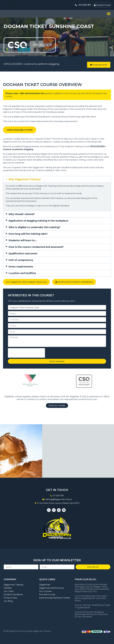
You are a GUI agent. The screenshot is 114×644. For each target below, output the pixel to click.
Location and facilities (22, 273)
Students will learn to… (23, 240)
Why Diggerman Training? (25, 179)
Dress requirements (21, 267)
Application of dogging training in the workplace (38, 221)
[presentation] (26, 353)
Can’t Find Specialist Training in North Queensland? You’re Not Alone (91, 598)
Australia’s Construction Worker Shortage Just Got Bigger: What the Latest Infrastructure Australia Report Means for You (92, 588)
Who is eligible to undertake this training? (34, 227)
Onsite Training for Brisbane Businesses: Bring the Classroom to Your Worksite (91, 614)
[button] (109, 14)
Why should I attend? (22, 214)
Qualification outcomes (23, 253)
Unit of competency (21, 260)
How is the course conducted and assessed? (36, 247)
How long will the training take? (28, 234)
